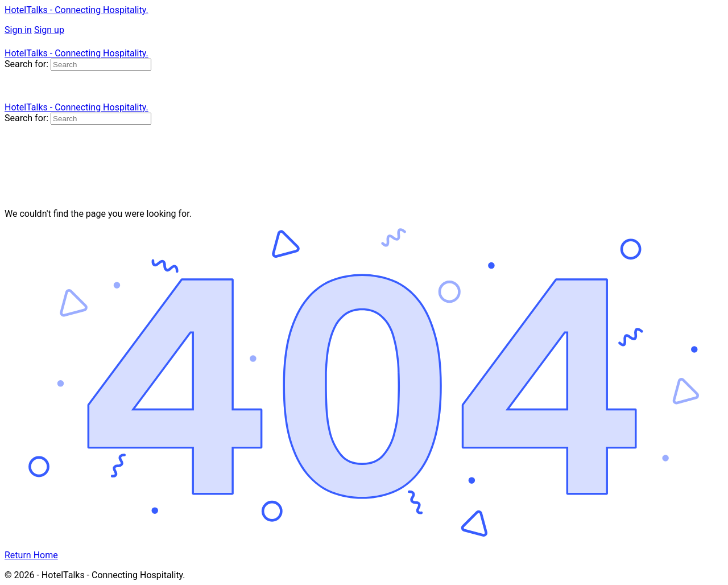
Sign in (18, 30)
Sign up (49, 30)
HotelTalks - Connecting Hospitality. (76, 10)
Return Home (31, 555)
